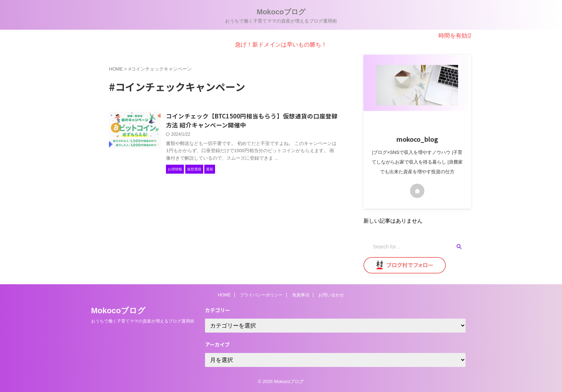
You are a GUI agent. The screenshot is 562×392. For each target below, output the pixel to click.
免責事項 (301, 295)
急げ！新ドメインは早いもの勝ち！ (281, 45)
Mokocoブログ (281, 12)
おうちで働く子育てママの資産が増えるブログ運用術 (143, 321)
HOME (224, 295)
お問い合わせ (331, 295)
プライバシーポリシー (261, 295)
